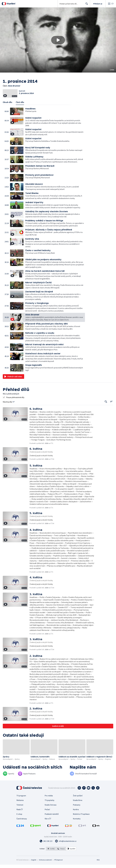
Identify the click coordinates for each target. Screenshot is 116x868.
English (34, 867)
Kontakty (77, 825)
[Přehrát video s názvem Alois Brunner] (58, 40)
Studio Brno (78, 807)
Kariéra (76, 816)
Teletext (20, 812)
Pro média (49, 802)
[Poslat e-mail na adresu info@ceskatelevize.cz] (66, 848)
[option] (51, 855)
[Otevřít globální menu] (111, 4)
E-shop (19, 821)
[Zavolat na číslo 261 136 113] (46, 848)
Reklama (20, 807)
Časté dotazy (22, 825)
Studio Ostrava (50, 812)
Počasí (47, 816)
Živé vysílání (78, 802)
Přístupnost (59, 867)
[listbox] (61, 855)
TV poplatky (49, 807)
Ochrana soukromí (45, 867)
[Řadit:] (111, 408)
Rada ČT (20, 816)
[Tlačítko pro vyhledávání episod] (106, 409)
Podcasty (77, 812)
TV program (21, 802)
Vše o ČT (48, 825)
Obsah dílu (7, 109)
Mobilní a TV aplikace (81, 821)
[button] (58, 40)
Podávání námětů (52, 821)
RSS (98, 867)
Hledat (86, 5)
